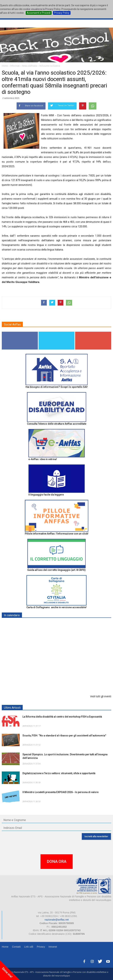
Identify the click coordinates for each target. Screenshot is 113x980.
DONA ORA (57, 862)
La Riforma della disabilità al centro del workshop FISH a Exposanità (62, 717)
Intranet (53, 947)
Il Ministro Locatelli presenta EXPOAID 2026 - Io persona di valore (61, 792)
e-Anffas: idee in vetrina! (43, 459)
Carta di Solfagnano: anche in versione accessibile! (56, 607)
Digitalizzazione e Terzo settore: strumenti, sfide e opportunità (59, 773)
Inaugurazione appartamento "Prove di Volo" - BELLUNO (56, 679)
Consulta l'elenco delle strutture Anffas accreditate (57, 424)
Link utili (29, 947)
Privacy (41, 947)
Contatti (16, 947)
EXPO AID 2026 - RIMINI (37, 624)
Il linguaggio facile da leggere (46, 495)
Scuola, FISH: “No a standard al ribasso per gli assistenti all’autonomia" (64, 736)
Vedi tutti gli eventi (101, 696)
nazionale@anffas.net (57, 920)
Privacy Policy (62, 13)
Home (5, 947)
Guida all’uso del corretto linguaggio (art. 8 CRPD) (56, 570)
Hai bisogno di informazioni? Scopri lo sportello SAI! (57, 387)
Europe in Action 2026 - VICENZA (42, 660)
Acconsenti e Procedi (39, 13)
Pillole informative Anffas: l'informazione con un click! (57, 534)
